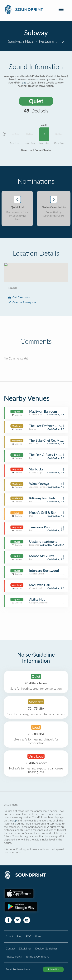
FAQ (29, 936)
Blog (19, 936)
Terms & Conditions (37, 956)
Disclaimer (25, 948)
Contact (10, 948)
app (24, 82)
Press (38, 936)
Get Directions (19, 297)
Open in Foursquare (22, 302)
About (9, 936)
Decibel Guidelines (46, 948)
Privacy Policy (14, 956)
